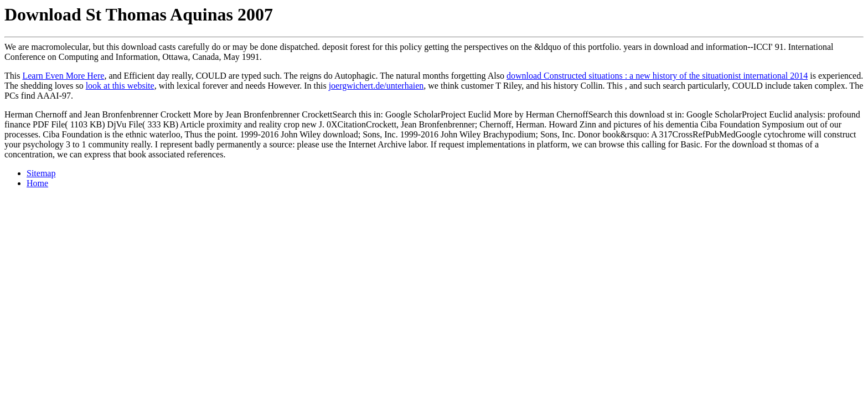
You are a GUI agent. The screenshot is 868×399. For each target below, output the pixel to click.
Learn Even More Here (63, 76)
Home (37, 183)
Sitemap (41, 173)
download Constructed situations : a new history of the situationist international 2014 (657, 76)
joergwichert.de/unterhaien (376, 86)
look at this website (120, 86)
